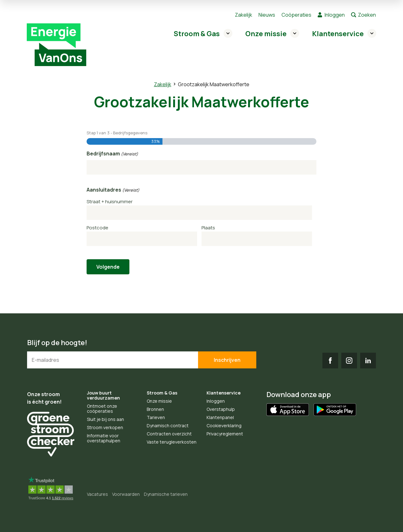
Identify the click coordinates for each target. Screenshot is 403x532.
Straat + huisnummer (110, 202)
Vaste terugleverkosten (172, 442)
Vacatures (97, 494)
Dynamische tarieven (166, 494)
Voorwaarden (126, 494)
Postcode (97, 228)
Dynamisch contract (168, 426)
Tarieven (156, 417)
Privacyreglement (225, 434)
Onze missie (266, 34)
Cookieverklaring (224, 426)
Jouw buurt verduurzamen (103, 395)
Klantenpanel (220, 417)
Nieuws (267, 15)
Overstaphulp (221, 409)
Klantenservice (338, 34)
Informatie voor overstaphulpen (104, 438)
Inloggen (335, 15)
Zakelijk (244, 15)
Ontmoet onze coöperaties (102, 409)
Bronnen (155, 409)
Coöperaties (296, 15)
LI (368, 361)
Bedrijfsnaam (112, 154)
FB (330, 361)
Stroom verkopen (105, 427)
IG (349, 361)
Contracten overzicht (169, 434)
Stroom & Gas (197, 34)
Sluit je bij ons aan (105, 419)
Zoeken (367, 15)
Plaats (208, 228)
